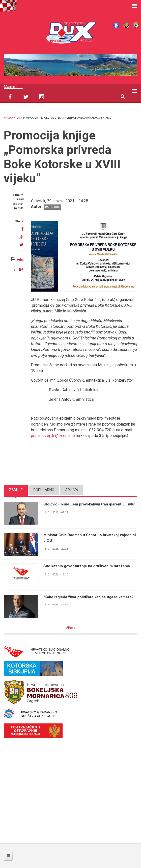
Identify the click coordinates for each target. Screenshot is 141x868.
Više (70, 628)
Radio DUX (52, 207)
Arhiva (72, 490)
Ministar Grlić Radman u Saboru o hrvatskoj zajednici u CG (90, 538)
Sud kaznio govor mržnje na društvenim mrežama (87, 566)
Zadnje (16, 490)
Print (20, 260)
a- (15, 270)
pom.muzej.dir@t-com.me (53, 436)
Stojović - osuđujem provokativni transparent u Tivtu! (89, 504)
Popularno (44, 490)
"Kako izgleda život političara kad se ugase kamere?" (89, 597)
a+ (21, 269)
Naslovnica (12, 118)
